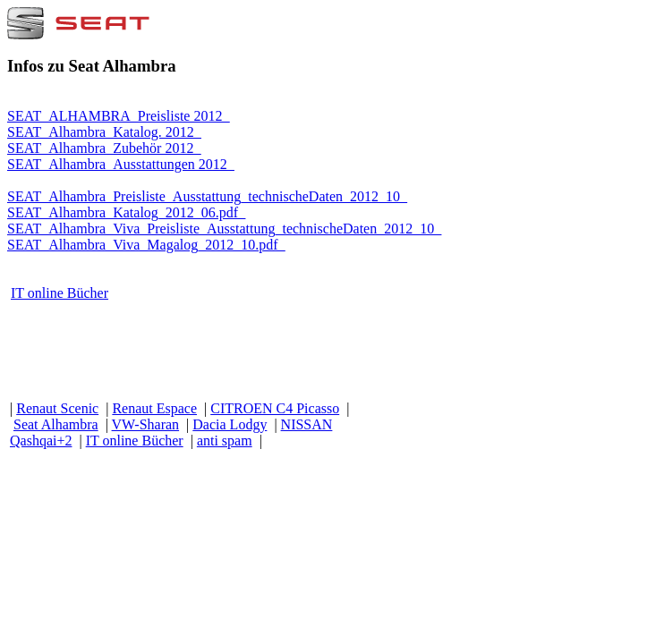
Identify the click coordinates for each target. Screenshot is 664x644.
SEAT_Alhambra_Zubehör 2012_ (104, 148)
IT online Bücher (60, 293)
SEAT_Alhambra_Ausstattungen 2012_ (121, 164)
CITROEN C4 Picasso (275, 408)
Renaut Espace (154, 408)
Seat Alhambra (56, 424)
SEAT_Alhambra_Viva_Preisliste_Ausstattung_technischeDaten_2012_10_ (224, 229)
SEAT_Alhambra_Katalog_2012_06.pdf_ (126, 212)
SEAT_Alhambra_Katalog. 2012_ (104, 132)
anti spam (225, 441)
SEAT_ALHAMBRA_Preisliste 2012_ (118, 116)
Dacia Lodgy (230, 424)
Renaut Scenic (57, 408)
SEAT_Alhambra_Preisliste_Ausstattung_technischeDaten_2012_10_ (207, 196)
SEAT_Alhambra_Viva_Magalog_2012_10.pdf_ (146, 245)
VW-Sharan (146, 424)
